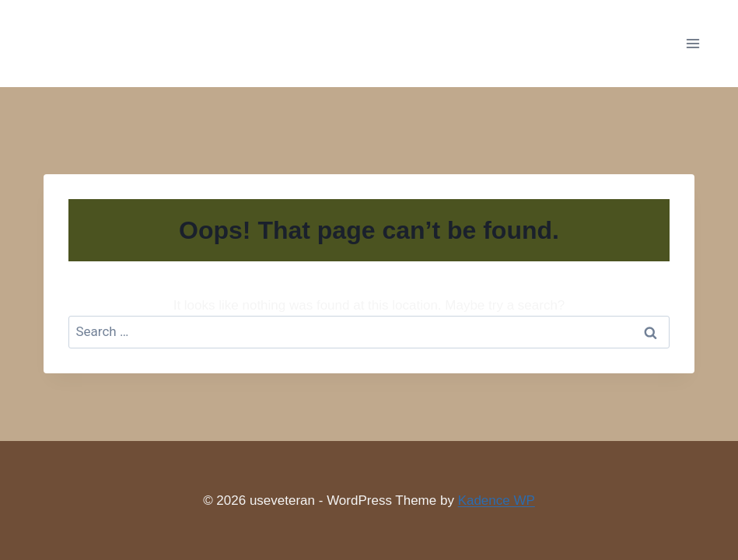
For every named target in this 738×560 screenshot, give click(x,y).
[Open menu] (693, 43)
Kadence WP (497, 500)
